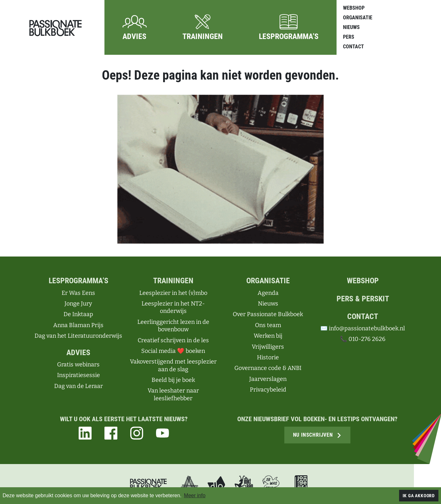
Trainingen (173, 281)
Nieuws (351, 27)
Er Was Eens (78, 293)
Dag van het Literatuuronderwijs (78, 336)
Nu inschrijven (317, 435)
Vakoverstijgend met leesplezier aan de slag (173, 365)
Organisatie (358, 18)
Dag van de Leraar (78, 386)
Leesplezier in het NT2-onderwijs (173, 307)
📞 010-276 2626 (363, 339)
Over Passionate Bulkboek (268, 314)
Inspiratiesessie (78, 375)
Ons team (268, 325)
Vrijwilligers (268, 347)
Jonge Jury (78, 304)
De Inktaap (78, 314)
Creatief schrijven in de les (173, 340)
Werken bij (268, 336)
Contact (353, 47)
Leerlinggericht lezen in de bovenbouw (173, 326)
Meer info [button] (195, 495)
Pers (349, 37)
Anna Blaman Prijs (78, 325)
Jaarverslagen (268, 379)
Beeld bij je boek (173, 380)
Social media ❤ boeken (173, 351)
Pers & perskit (363, 299)
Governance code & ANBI (268, 368)
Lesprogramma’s (78, 281)
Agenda (268, 293)
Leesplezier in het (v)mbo (173, 293)
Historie (268, 357)
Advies (78, 353)
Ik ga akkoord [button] (419, 496)
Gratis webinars (78, 364)
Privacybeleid (268, 390)
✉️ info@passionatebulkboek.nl (363, 328)
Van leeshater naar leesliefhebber (173, 394)
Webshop (354, 8)
